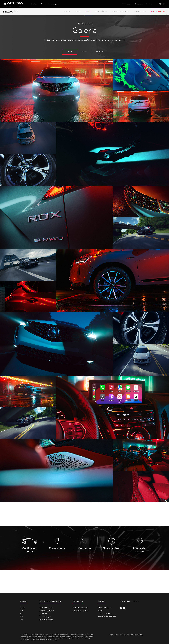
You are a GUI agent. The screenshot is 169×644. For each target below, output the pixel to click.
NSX (21, 620)
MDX (22, 614)
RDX (21, 611)
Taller (100, 611)
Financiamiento (45, 614)
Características (101, 12)
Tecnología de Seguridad (120, 12)
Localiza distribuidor (80, 611)
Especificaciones (140, 12)
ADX (21, 617)
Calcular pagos (45, 617)
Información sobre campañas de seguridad (107, 615)
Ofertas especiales (46, 608)
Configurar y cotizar (47, 611)
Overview (67, 12)
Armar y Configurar (158, 12)
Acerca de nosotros (80, 608)
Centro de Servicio (105, 608)
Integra (22, 608)
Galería (88, 12)
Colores (78, 12)
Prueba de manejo (46, 620)
